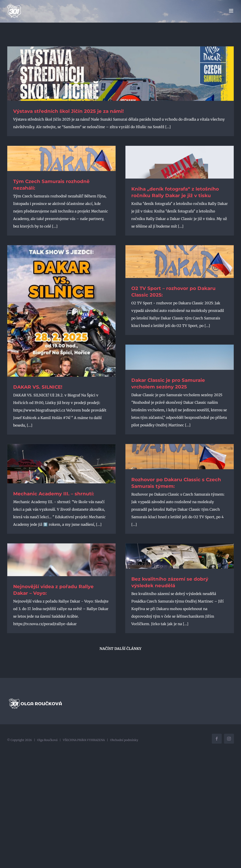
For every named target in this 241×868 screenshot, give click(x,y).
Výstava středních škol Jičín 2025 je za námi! (68, 111)
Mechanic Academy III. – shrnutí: (54, 494)
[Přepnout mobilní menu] (231, 11)
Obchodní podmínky (124, 740)
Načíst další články (120, 649)
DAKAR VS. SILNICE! (38, 387)
